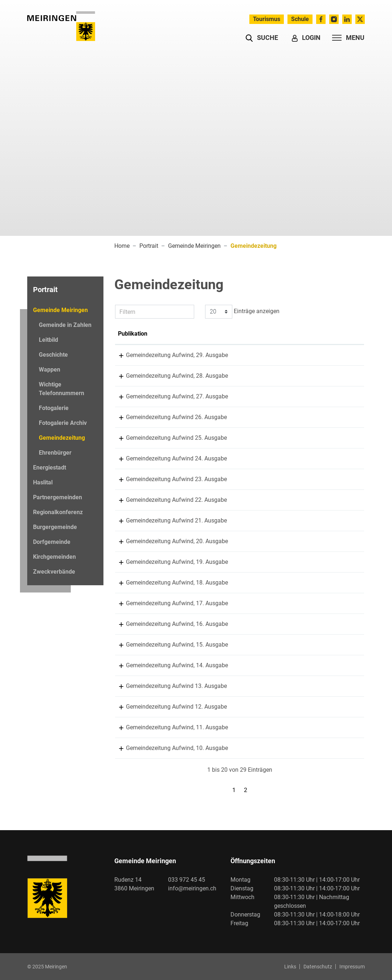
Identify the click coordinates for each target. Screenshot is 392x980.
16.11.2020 (132, 562)
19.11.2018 (132, 645)
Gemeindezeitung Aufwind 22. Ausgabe (229, 500)
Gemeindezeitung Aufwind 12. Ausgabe (229, 707)
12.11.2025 (132, 355)
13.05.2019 (132, 624)
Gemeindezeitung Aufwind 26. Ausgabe (229, 417)
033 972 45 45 (187, 880)
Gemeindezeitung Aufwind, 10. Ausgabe (230, 748)
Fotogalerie (54, 408)
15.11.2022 (132, 479)
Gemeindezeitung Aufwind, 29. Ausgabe (230, 355)
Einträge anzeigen (242, 312)
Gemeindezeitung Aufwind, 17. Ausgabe (230, 603)
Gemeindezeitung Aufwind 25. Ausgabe (229, 438)
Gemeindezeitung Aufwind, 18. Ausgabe (230, 583)
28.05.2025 (132, 376)
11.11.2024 (132, 396)
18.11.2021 (132, 520)
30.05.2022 (132, 500)
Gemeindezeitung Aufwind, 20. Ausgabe (230, 541)
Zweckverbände (54, 572)
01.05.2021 (132, 541)
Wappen (50, 370)
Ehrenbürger (55, 453)
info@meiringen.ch (192, 888)
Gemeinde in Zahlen (65, 325)
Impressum (352, 967)
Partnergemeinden (58, 497)
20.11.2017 (132, 686)
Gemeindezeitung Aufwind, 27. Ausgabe (230, 396)
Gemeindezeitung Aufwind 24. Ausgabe (229, 458)
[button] (262, 38)
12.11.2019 (132, 603)
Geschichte (53, 355)
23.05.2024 (132, 417)
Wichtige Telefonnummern (62, 389)
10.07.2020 (132, 583)
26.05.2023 (132, 458)
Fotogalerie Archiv (63, 423)
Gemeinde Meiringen (60, 310)
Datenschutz (318, 967)
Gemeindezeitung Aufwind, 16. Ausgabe (230, 624)
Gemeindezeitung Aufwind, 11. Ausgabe (230, 727)
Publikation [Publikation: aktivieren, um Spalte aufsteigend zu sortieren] (194, 334)
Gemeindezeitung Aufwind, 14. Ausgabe (230, 665)
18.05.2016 (132, 748)
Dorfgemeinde (52, 542)
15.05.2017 (132, 707)
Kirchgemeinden (54, 557)
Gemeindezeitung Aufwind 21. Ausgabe (229, 520)
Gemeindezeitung (62, 440)
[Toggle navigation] (346, 38)
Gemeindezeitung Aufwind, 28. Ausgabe (230, 376)
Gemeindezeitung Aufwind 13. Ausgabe (229, 686)
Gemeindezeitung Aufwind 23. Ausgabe (229, 479)
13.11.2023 (132, 438)
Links (290, 967)
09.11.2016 (132, 727)
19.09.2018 (132, 665)
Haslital (43, 482)
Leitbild (48, 340)
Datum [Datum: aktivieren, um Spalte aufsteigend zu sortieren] (126, 334)
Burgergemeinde (55, 527)
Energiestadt (50, 468)
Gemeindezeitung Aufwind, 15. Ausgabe (230, 645)
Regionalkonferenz (58, 512)
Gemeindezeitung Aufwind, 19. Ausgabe (230, 562)
